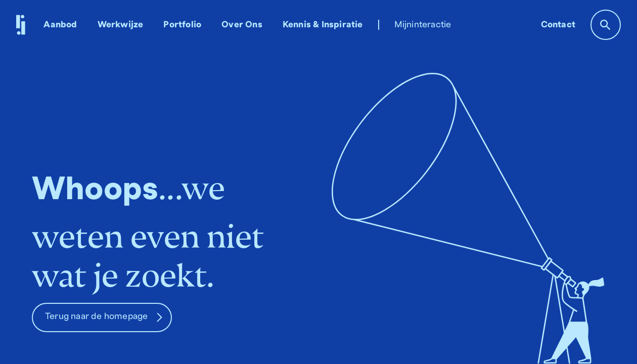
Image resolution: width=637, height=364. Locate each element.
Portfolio (182, 25)
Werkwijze (121, 25)
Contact (558, 25)
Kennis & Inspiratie (323, 25)
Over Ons (242, 25)
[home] (21, 25)
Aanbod (60, 25)
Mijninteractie (423, 25)
